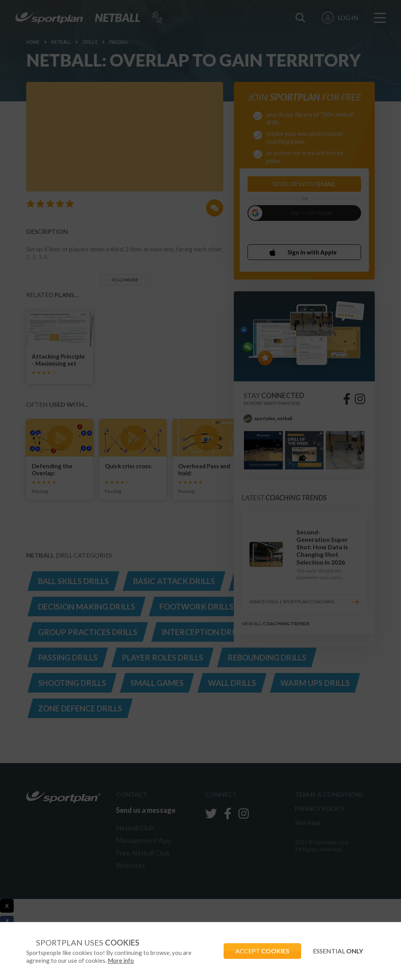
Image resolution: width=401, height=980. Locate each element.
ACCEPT (262, 951)
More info (121, 960)
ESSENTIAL (338, 951)
